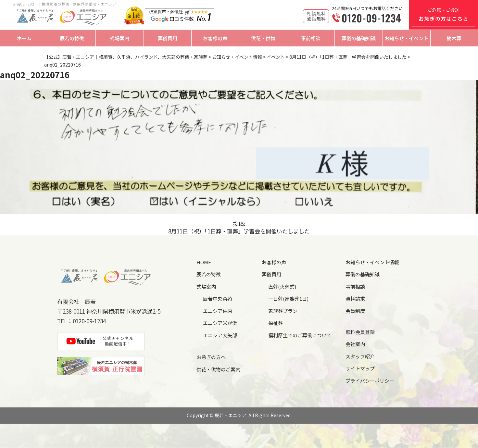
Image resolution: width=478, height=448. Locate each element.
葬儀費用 (168, 38)
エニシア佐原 (218, 311)
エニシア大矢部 (220, 335)
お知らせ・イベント (406, 38)
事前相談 (311, 38)
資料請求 (355, 299)
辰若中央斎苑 (218, 299)
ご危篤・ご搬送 (443, 15)
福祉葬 (276, 323)
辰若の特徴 (72, 38)
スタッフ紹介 (360, 356)
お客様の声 (215, 38)
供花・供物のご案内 (218, 369)
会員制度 (355, 311)
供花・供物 (263, 38)
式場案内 (120, 38)
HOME (204, 262)
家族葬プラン (283, 311)
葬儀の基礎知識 (359, 38)
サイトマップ (360, 368)
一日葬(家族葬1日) (288, 299)
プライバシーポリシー (370, 381)
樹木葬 (454, 38)
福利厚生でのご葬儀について (300, 335)
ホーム (24, 38)
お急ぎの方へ (211, 357)
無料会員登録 (360, 332)
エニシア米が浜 (220, 323)
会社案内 (355, 344)
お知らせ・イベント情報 (372, 262)
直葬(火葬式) (282, 286)
